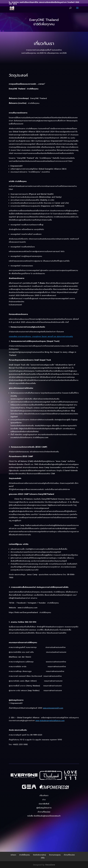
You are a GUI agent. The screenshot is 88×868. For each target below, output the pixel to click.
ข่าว (44, 800)
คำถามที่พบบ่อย (44, 812)
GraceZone (50, 865)
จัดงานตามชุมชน (55, 855)
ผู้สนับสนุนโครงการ (44, 808)
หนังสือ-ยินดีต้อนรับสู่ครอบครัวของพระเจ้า (44, 816)
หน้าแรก (13, 855)
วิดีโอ (43, 858)
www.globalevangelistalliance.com (50, 721)
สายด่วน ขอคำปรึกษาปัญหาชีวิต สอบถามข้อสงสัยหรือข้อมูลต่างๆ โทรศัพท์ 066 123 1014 (44, 3)
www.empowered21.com (53, 708)
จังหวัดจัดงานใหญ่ (39, 855)
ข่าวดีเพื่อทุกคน (25, 855)
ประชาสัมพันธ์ (44, 804)
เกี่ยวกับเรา (44, 796)
